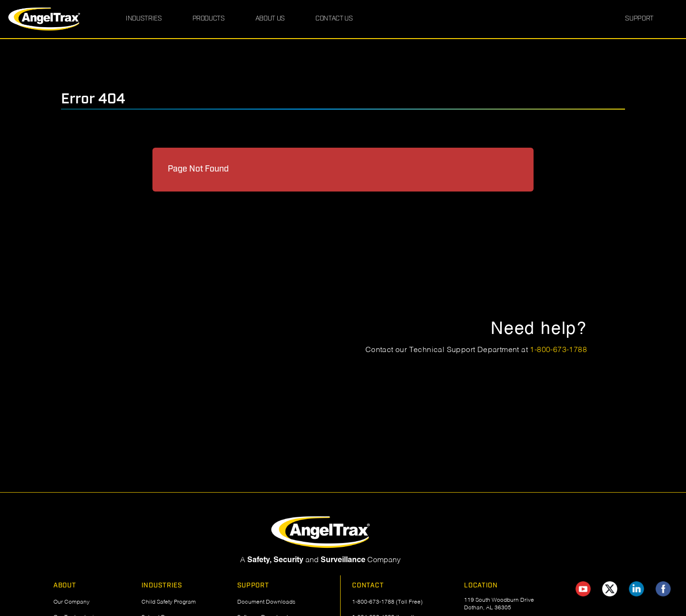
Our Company (71, 602)
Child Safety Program (169, 602)
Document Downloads (266, 602)
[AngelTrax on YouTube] (583, 589)
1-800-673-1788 (558, 350)
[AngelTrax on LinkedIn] (636, 589)
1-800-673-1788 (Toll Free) (387, 602)
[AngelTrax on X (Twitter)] (610, 589)
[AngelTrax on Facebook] (663, 589)
